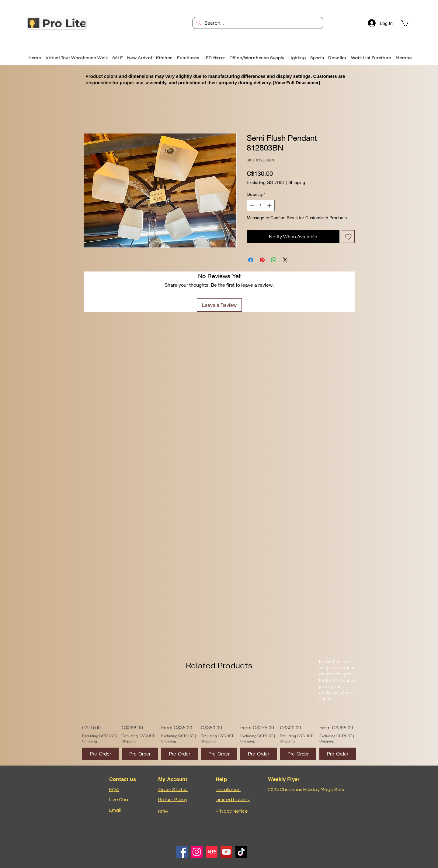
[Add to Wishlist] (348, 237)
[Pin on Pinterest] (262, 260)
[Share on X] (285, 260)
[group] (219, 721)
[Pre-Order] (100, 754)
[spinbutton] (261, 205)
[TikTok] (241, 852)
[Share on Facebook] (251, 260)
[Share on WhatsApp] (274, 260)
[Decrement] (251, 205)
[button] (405, 23)
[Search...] (257, 23)
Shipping (297, 182)
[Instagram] (197, 852)
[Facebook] (182, 852)
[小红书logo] (212, 852)
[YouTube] (226, 852)
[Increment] (270, 205)
